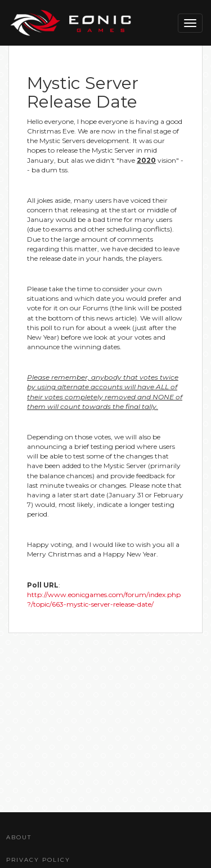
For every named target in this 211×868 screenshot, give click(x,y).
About (19, 837)
